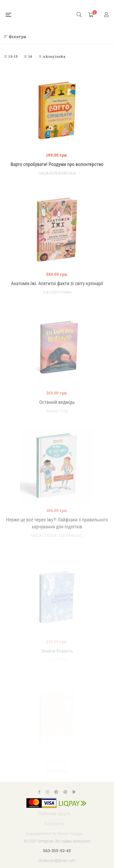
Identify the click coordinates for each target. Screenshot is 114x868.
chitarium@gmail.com (57, 860)
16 (30, 56)
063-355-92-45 (57, 851)
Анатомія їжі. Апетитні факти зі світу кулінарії (57, 297)
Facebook (39, 792)
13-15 (13, 56)
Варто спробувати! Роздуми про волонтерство (57, 164)
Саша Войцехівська (57, 173)
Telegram (56, 792)
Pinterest (65, 792)
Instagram (47, 792)
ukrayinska (54, 56)
